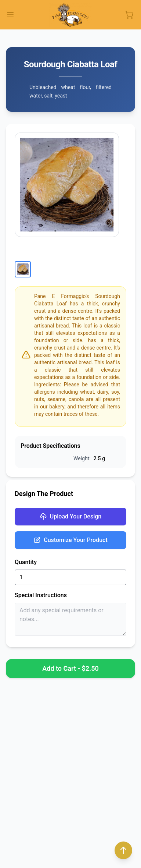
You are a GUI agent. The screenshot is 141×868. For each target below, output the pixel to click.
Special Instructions (41, 595)
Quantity (26, 562)
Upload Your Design (70, 517)
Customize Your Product (70, 540)
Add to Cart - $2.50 (70, 668)
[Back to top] (123, 850)
